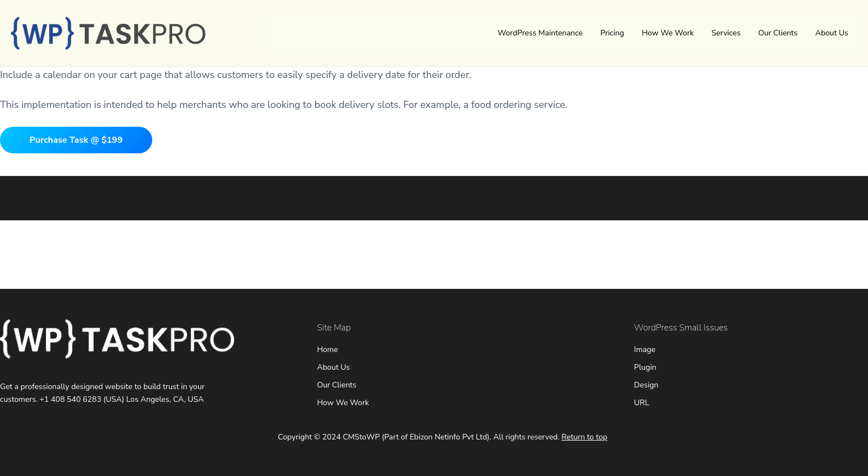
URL (641, 403)
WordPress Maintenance (540, 33)
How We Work (668, 33)
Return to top (584, 437)
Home (328, 350)
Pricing (613, 33)
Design (646, 385)
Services (726, 33)
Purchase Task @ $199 (76, 140)
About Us (832, 33)
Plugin (645, 367)
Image (645, 350)
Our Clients (778, 33)
